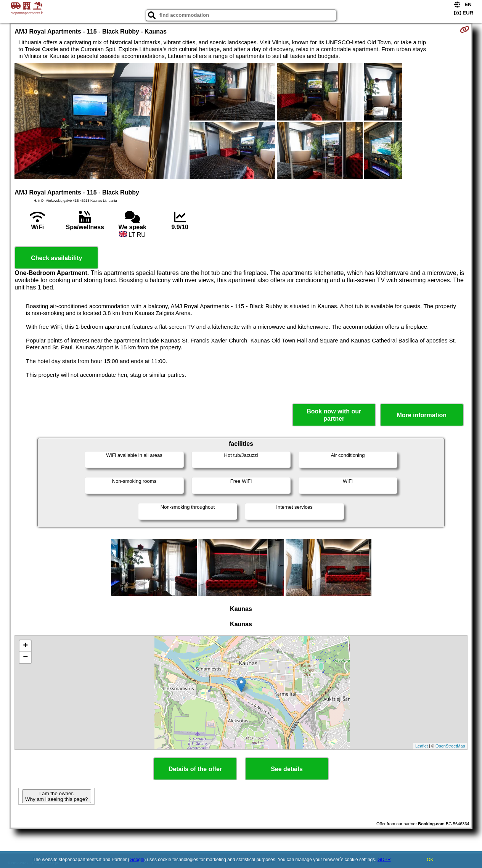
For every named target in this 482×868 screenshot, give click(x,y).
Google (137, 860)
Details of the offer (195, 769)
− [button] (25, 657)
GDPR (384, 860)
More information (422, 415)
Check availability (56, 258)
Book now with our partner (334, 415)
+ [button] (25, 646)
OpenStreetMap (450, 746)
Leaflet (422, 746)
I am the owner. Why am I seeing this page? (56, 796)
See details (287, 769)
